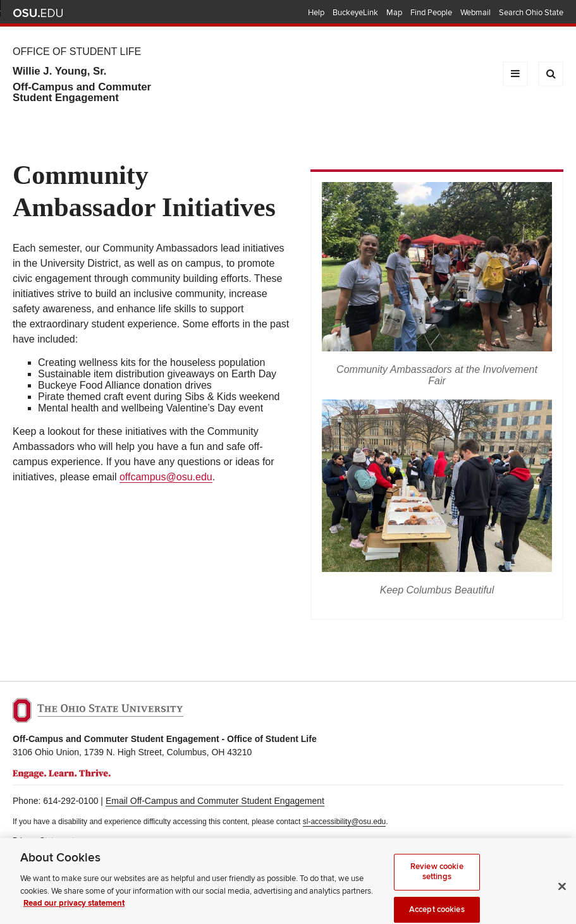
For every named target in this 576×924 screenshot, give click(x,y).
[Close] (562, 892)
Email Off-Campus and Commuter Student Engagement (215, 801)
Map (394, 13)
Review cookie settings (437, 878)
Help (316, 13)
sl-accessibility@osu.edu (345, 822)
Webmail (475, 13)
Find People (431, 13)
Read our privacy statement (74, 909)
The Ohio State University (38, 13)
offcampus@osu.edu (166, 477)
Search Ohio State (531, 13)
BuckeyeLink (355, 13)
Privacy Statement (43, 841)
